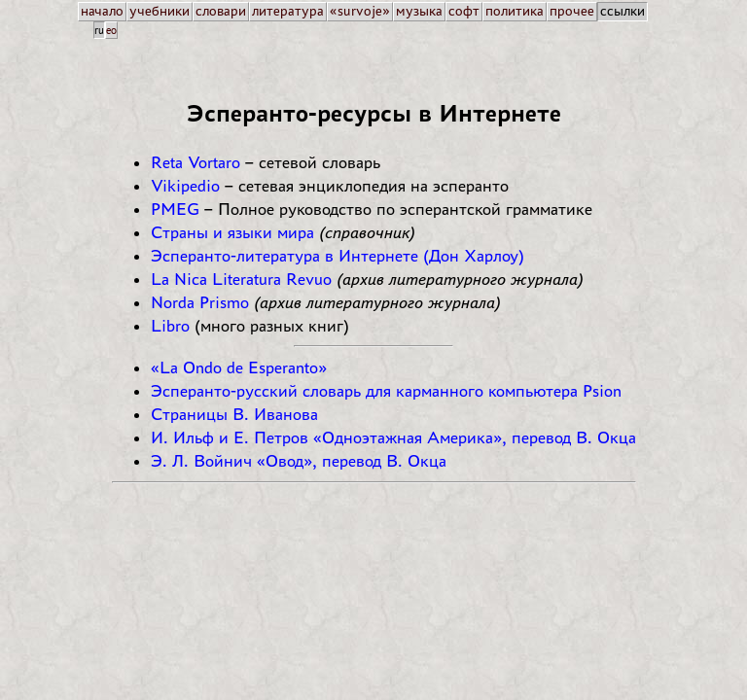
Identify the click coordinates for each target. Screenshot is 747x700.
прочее (572, 11)
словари (221, 11)
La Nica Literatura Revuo (241, 279)
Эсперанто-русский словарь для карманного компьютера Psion (386, 391)
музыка (419, 11)
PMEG (175, 209)
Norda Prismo (200, 302)
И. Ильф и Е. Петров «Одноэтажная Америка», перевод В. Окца (393, 437)
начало (102, 11)
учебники (160, 11)
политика (515, 11)
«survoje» (360, 11)
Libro (170, 326)
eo (111, 30)
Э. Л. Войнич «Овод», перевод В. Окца (299, 461)
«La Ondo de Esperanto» (239, 367)
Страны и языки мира (232, 232)
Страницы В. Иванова (234, 414)
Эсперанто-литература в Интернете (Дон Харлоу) (338, 256)
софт (464, 11)
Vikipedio (185, 186)
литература (288, 11)
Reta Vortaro (196, 162)
